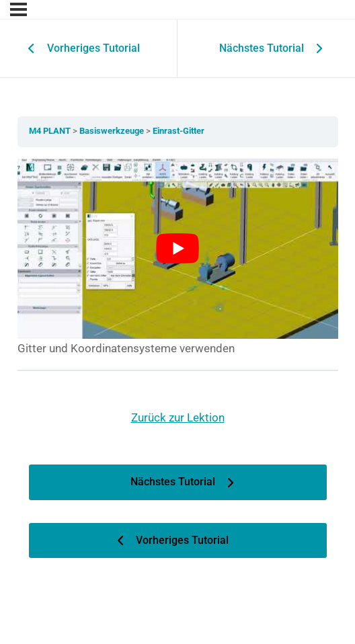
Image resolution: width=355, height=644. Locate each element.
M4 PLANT (51, 131)
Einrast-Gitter (179, 131)
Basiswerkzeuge (113, 131)
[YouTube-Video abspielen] (178, 249)
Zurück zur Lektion (178, 417)
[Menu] (18, 9)
